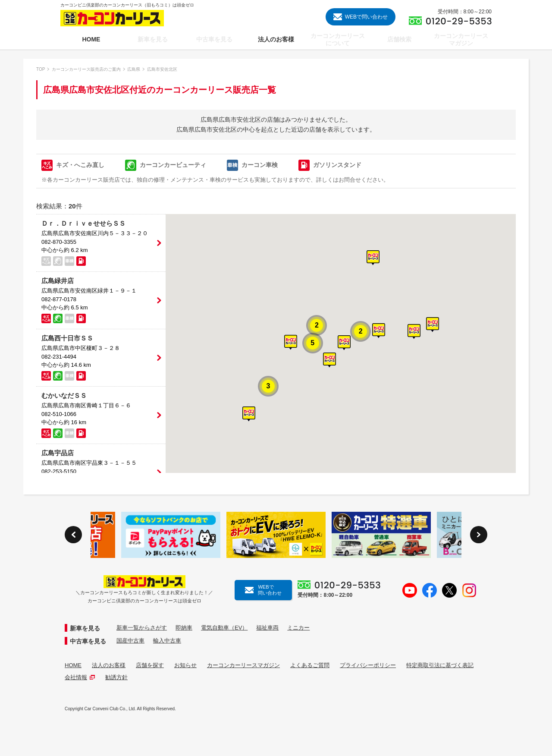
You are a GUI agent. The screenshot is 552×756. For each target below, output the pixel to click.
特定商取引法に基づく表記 (440, 665)
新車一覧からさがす (142, 628)
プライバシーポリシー (368, 665)
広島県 (134, 69)
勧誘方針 (116, 677)
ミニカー (298, 628)
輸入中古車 (167, 641)
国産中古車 (130, 641)
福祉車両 (267, 628)
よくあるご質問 (310, 665)
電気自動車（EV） (224, 628)
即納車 (184, 628)
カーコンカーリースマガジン (243, 665)
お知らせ (185, 665)
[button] (344, 343)
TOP (41, 69)
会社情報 (80, 677)
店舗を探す (150, 665)
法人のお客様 (109, 665)
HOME (73, 665)
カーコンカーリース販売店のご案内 (86, 69)
